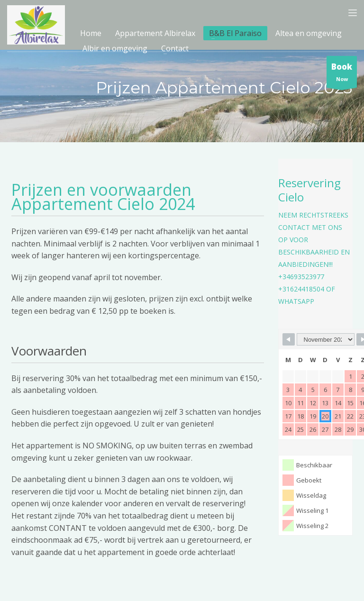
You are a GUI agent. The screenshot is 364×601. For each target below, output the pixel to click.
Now (342, 74)
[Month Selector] (326, 339)
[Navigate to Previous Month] (289, 339)
